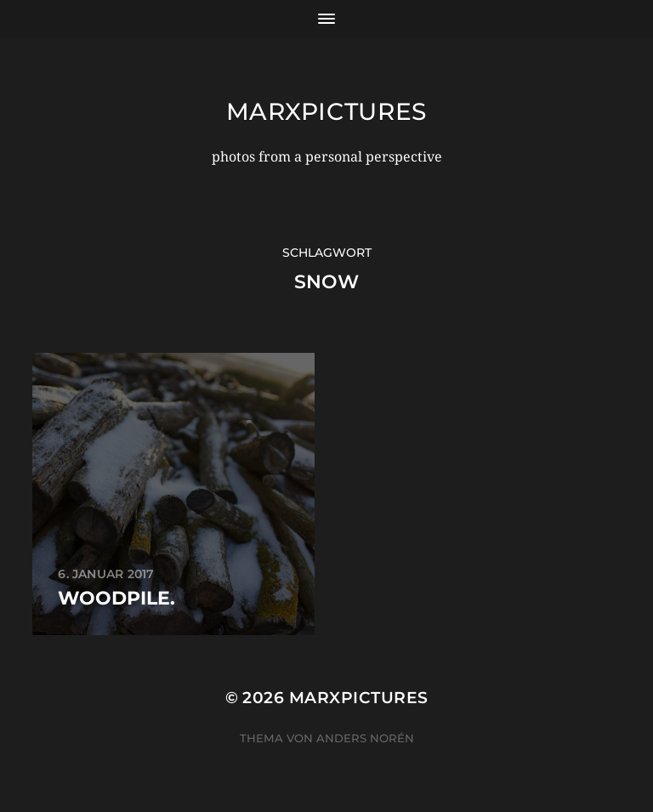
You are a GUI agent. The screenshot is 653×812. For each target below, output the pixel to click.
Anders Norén (365, 738)
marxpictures (326, 111)
